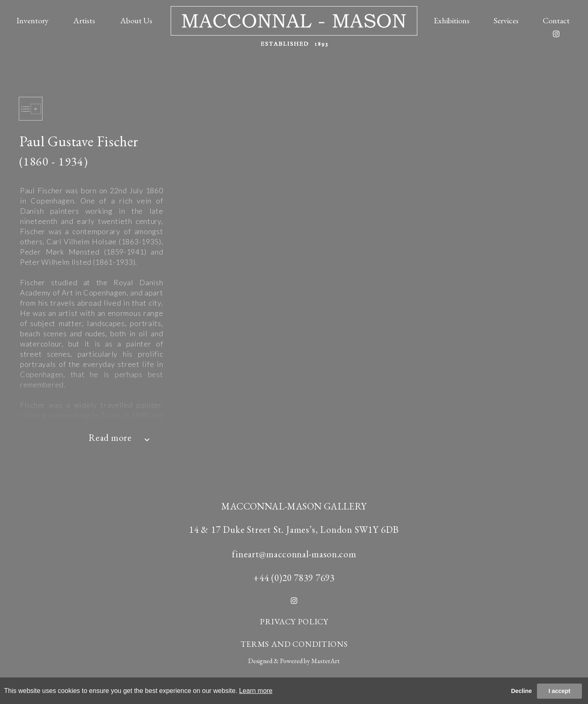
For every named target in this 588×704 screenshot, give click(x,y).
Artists (84, 20)
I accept (559, 691)
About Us (136, 20)
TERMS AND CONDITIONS (294, 644)
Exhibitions (452, 20)
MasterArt (325, 661)
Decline (521, 691)
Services (506, 20)
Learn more (256, 691)
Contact (556, 20)
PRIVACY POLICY (294, 621)
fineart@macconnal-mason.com (294, 554)
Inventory (32, 20)
